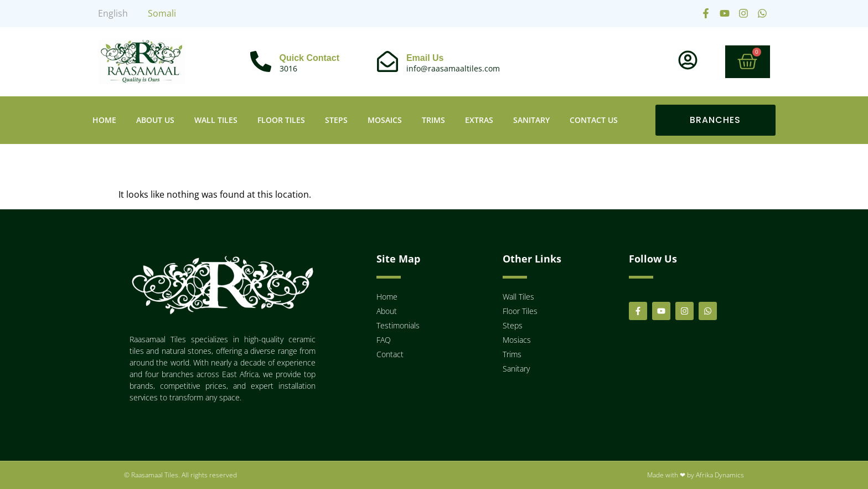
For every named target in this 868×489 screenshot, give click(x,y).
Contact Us (594, 120)
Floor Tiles (281, 120)
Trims (433, 120)
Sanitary (531, 120)
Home (104, 120)
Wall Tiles (216, 120)
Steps (336, 120)
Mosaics (385, 120)
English (113, 13)
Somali (162, 13)
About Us (155, 120)
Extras (479, 120)
